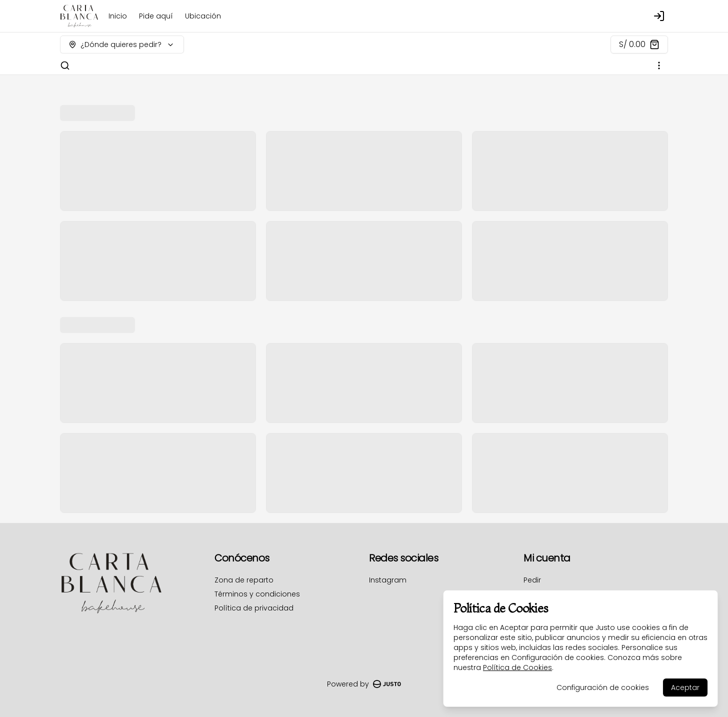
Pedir (532, 580)
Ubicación (203, 16)
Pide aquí (156, 16)
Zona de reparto (244, 580)
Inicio (118, 16)
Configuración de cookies (603, 687)
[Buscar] (65, 65)
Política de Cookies (517, 667)
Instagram (388, 580)
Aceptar (685, 687)
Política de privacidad (254, 608)
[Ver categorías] (659, 65)
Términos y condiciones (257, 594)
